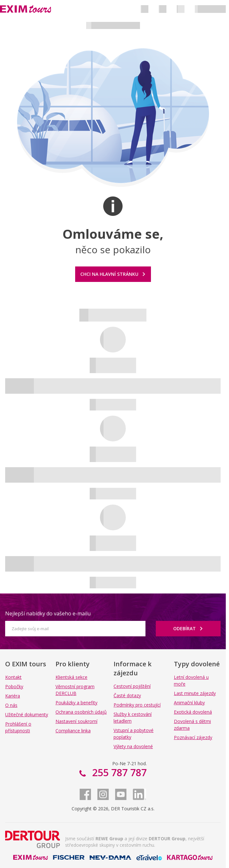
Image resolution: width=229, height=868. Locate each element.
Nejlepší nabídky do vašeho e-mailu (48, 613)
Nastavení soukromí (76, 721)
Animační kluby (189, 703)
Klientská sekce (71, 677)
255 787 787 (118, 772)
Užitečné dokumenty (27, 714)
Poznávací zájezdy (193, 737)
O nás (11, 705)
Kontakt (13, 677)
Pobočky (14, 686)
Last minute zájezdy (195, 693)
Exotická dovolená (193, 712)
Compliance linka (73, 731)
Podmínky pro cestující (137, 705)
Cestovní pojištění (132, 686)
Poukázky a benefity (76, 703)
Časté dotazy (127, 695)
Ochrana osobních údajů (81, 712)
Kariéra (13, 696)
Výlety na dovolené (133, 746)
